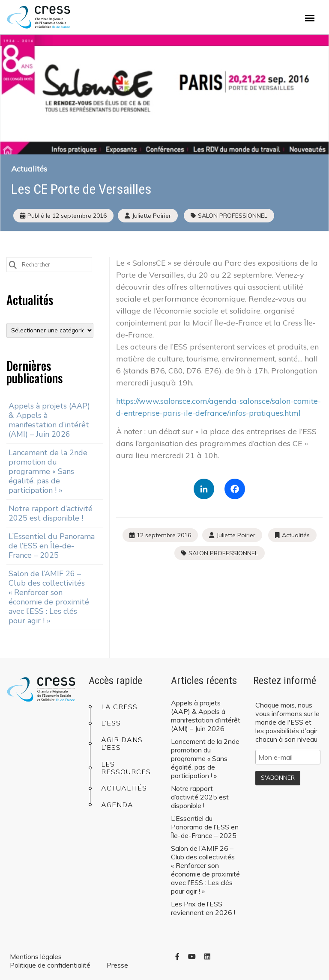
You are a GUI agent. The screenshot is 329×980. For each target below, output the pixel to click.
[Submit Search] (13, 264)
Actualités (29, 169)
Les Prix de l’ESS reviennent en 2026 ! (203, 908)
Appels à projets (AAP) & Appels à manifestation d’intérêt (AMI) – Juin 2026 (49, 420)
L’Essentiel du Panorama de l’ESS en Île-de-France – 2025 (52, 546)
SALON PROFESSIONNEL (233, 216)
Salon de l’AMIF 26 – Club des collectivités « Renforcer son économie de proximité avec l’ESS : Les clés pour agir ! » (49, 597)
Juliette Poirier (236, 535)
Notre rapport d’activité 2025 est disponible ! (51, 513)
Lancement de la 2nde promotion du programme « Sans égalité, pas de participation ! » (48, 471)
